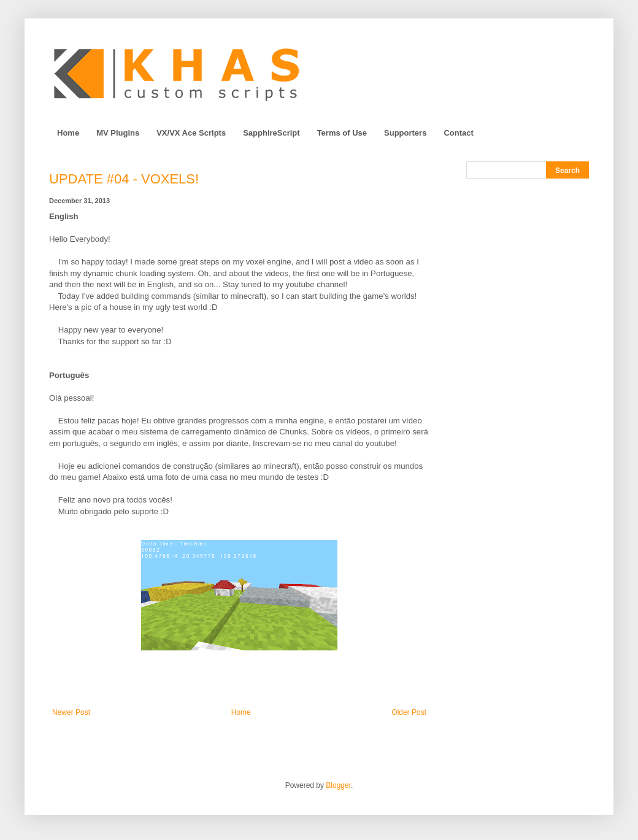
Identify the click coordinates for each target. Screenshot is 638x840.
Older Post (409, 712)
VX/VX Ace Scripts (191, 133)
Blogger (338, 785)
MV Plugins (118, 133)
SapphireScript (271, 133)
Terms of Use (342, 133)
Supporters (405, 133)
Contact (458, 133)
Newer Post (71, 712)
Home (68, 133)
